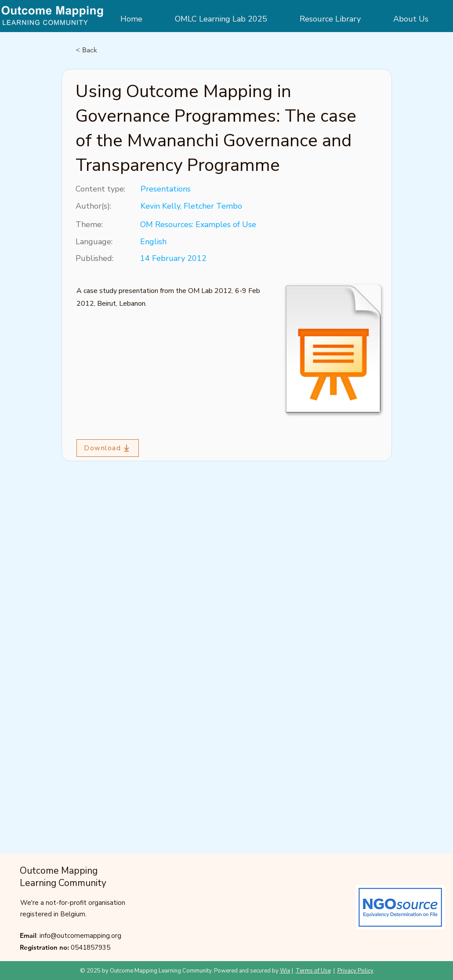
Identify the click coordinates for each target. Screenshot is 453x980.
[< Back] (105, 50)
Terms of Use (313, 971)
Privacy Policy (355, 971)
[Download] (108, 448)
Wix (285, 971)
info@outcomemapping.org (80, 936)
